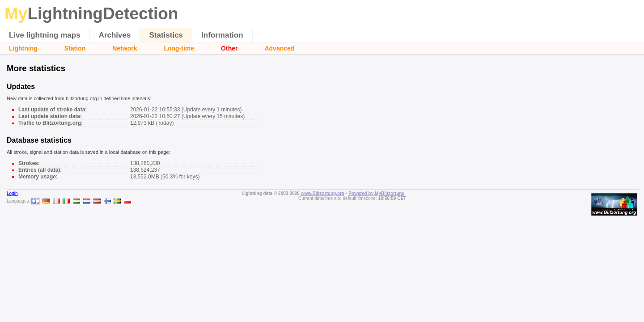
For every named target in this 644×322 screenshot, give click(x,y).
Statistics (166, 35)
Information (222, 35)
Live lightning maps (45, 35)
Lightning (23, 48)
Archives (115, 35)
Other (229, 48)
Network (125, 48)
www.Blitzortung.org (323, 193)
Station (75, 48)
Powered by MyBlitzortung (377, 193)
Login (12, 193)
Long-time (179, 48)
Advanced (279, 48)
